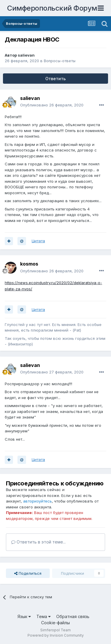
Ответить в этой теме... (38, 542)
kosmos (29, 264)
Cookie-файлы (55, 623)
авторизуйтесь (37, 501)
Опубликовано (52, 105)
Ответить (55, 79)
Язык (24, 616)
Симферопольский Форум (52, 8)
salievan (26, 55)
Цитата (38, 241)
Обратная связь (73, 616)
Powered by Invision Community (56, 635)
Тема (44, 616)
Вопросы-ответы (60, 61)
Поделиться (28, 573)
